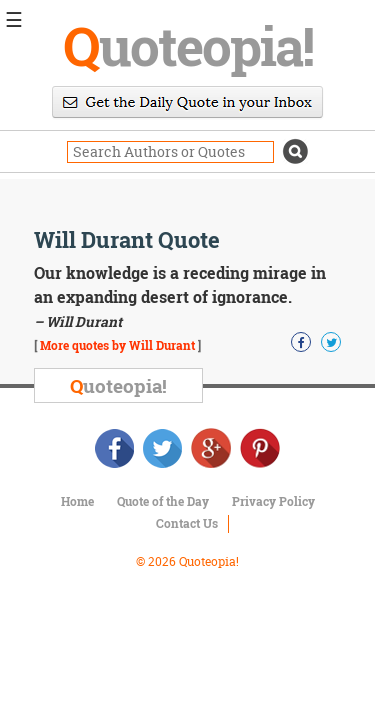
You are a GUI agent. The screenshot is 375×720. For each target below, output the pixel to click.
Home (77, 501)
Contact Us (187, 523)
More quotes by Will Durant (117, 345)
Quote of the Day (163, 501)
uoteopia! (188, 45)
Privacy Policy (273, 501)
